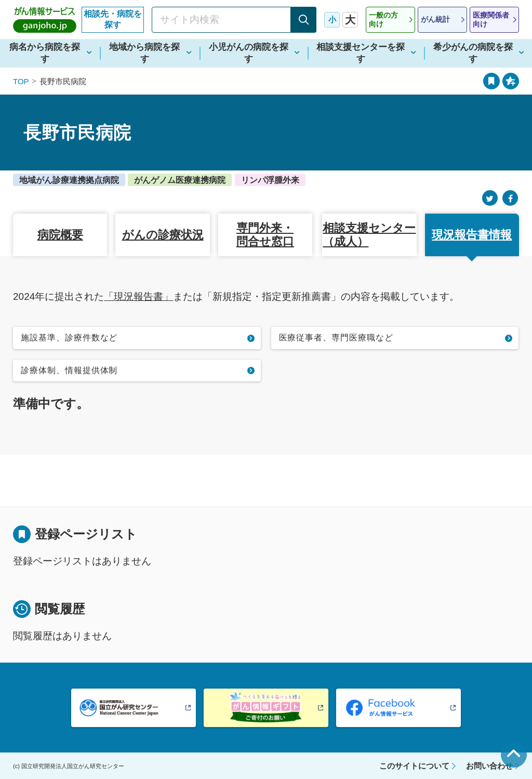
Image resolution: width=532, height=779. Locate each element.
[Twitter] (490, 198)
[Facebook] (510, 198)
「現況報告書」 (138, 296)
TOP (21, 81)
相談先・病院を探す (113, 19)
